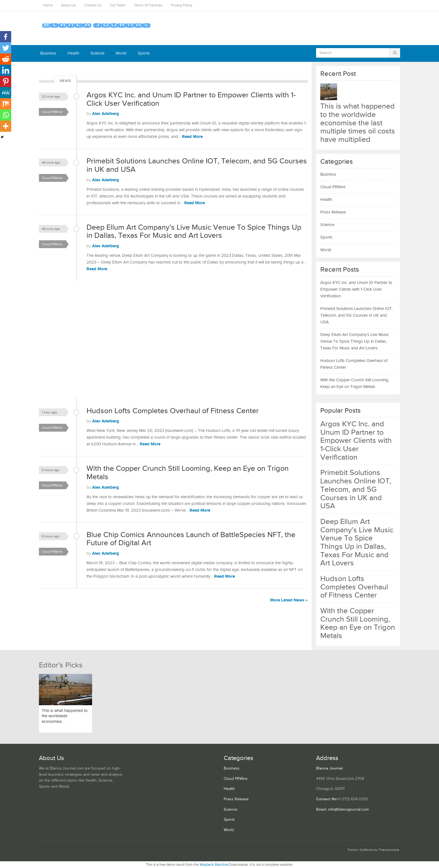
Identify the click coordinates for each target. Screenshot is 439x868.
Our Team (118, 5)
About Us (68, 5)
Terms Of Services (148, 5)
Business (48, 53)
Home (48, 5)
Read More (192, 137)
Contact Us (93, 5)
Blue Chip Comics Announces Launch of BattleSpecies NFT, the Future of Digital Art (191, 539)
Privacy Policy (181, 5)
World (121, 53)
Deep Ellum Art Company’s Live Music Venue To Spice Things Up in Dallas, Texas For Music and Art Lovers (194, 232)
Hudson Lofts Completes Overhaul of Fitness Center (173, 411)
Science (97, 53)
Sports (144, 53)
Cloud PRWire (52, 112)
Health (73, 53)
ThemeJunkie (389, 850)
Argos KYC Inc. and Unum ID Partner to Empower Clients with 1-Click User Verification (191, 99)
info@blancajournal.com (348, 810)
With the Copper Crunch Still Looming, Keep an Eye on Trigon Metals (188, 473)
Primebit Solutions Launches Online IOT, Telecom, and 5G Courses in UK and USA (197, 165)
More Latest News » (289, 600)
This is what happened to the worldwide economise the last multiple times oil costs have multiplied (358, 123)
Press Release (333, 212)
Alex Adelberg (106, 114)
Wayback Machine (214, 865)
